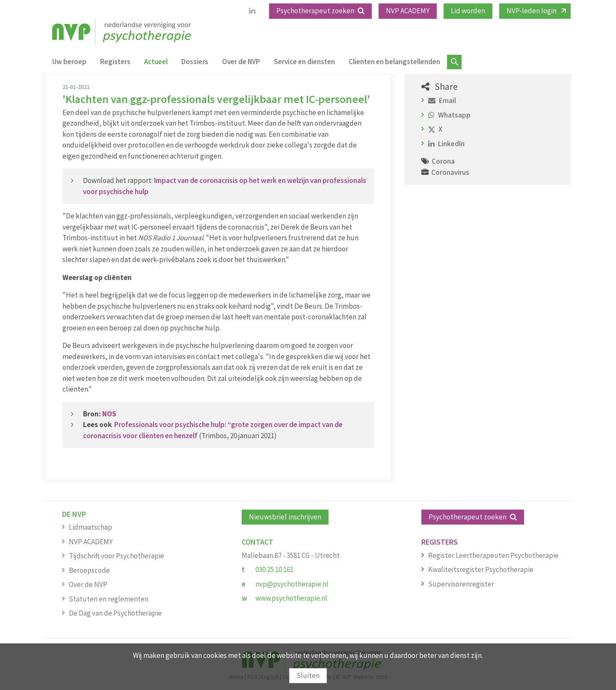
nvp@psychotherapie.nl (292, 584)
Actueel (156, 62)
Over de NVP (241, 62)
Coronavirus (450, 172)
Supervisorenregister (461, 584)
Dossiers (195, 62)
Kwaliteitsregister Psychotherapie (481, 569)
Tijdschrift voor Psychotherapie (117, 556)
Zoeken (454, 62)
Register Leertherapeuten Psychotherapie (493, 555)
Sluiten (308, 675)
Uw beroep (69, 62)
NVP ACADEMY (408, 11)
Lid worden (468, 11)
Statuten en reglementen (109, 599)
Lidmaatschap (90, 527)
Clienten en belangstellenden (394, 62)
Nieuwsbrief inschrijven (285, 517)
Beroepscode (89, 570)
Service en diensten (304, 62)
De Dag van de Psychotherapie (115, 613)
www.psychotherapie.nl (291, 598)
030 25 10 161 (274, 569)
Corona (443, 161)
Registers (115, 62)
